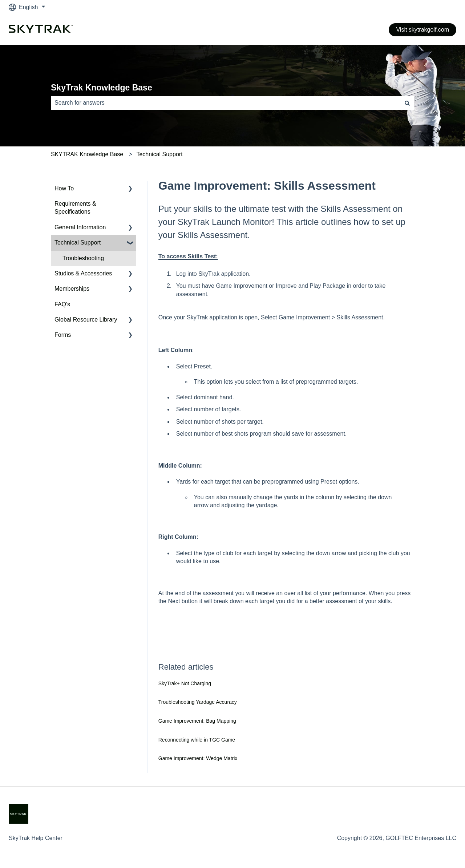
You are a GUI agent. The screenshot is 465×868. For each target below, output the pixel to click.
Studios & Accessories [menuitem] (83, 273)
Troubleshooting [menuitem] (83, 258)
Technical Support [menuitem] (78, 243)
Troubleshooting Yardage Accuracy (198, 702)
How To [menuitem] (64, 188)
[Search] (407, 103)
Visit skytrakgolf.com (422, 30)
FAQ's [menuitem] (62, 304)
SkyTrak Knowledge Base (102, 88)
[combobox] (226, 103)
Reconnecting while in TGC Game (197, 740)
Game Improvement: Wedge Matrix (198, 758)
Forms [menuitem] (63, 335)
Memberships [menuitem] (72, 289)
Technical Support (159, 154)
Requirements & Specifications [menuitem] (75, 208)
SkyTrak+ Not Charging (185, 683)
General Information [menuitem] (80, 227)
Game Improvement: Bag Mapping (197, 721)
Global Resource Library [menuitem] (86, 320)
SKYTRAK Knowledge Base (87, 154)
